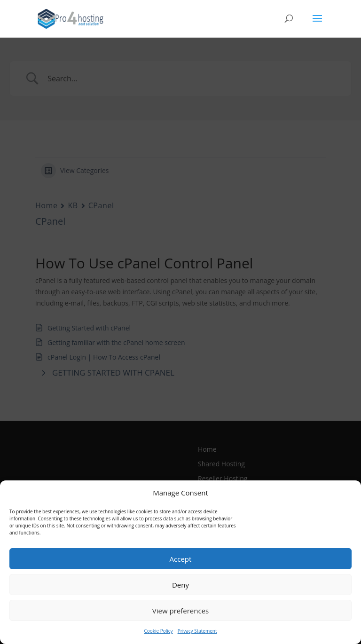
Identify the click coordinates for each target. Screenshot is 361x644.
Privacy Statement (197, 631)
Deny (180, 585)
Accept (181, 559)
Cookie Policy (158, 631)
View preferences (180, 611)
